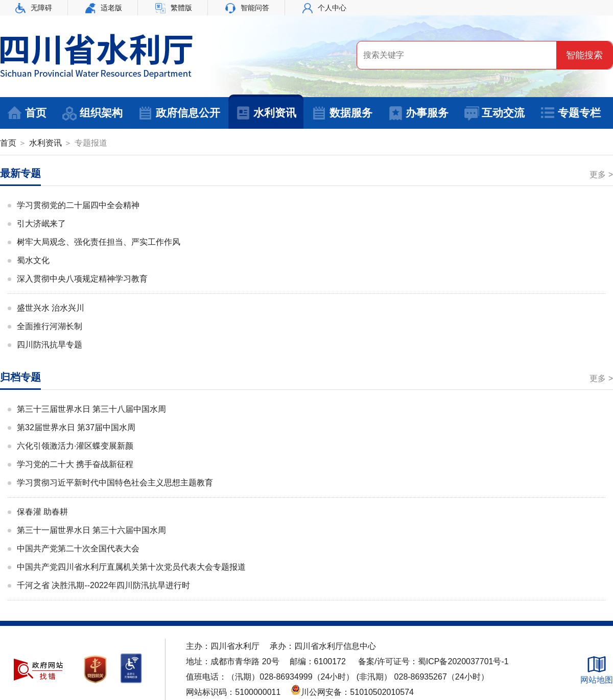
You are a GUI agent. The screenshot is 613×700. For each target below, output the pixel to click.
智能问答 (247, 8)
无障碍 (34, 8)
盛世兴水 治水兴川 (51, 308)
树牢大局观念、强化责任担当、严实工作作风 (99, 242)
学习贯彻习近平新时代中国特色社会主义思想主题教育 (115, 483)
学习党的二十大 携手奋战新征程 (75, 464)
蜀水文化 (33, 260)
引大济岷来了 (41, 224)
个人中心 (324, 8)
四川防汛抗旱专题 (50, 345)
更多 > (601, 174)
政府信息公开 (179, 113)
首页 (27, 113)
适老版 (104, 8)
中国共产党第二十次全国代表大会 (78, 549)
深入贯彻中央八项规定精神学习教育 (82, 279)
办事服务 (418, 113)
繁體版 (174, 8)
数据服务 (342, 113)
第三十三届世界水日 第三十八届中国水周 (91, 409)
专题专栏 (570, 113)
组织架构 (92, 113)
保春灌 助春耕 (42, 512)
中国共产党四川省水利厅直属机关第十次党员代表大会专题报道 (131, 567)
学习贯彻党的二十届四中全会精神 (78, 205)
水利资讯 (266, 113)
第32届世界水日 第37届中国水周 (76, 427)
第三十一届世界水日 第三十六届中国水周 (91, 530)
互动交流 (494, 113)
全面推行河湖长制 (50, 326)
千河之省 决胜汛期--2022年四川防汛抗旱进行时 (103, 585)
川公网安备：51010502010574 (352, 692)
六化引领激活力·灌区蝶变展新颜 (75, 446)
